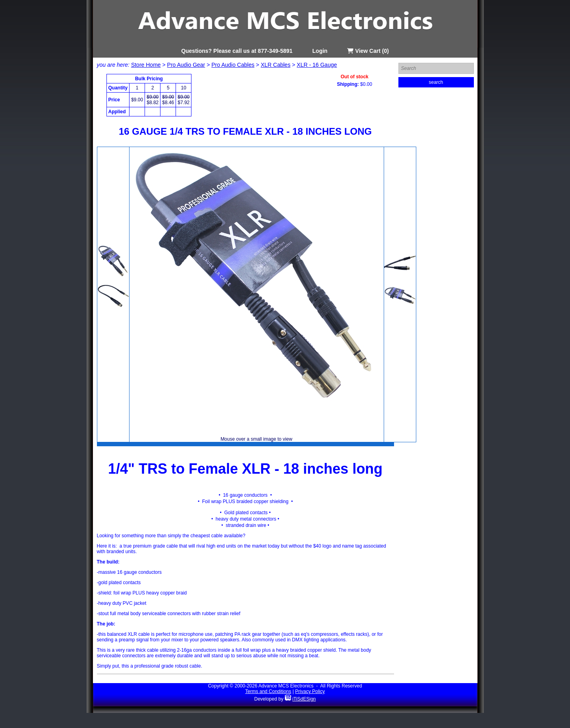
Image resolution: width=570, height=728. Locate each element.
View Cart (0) (368, 51)
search (436, 82)
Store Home (146, 65)
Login (320, 51)
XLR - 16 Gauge (317, 65)
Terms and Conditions (268, 691)
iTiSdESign (304, 699)
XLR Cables (275, 65)
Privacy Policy (310, 691)
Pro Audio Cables (233, 65)
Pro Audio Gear (186, 65)
